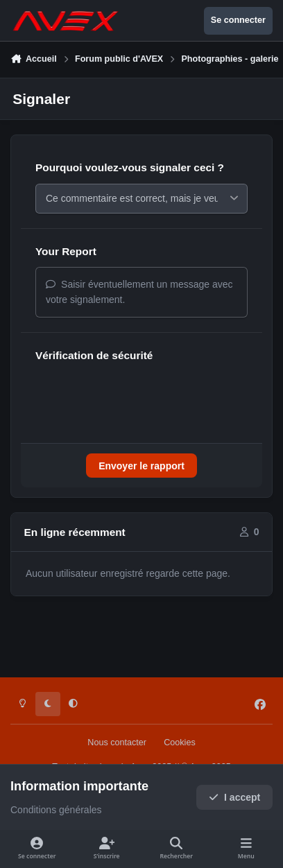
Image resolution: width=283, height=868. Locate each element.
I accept (235, 797)
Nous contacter (117, 743)
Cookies (180, 743)
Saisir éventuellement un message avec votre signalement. (139, 296)
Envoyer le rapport (141, 469)
